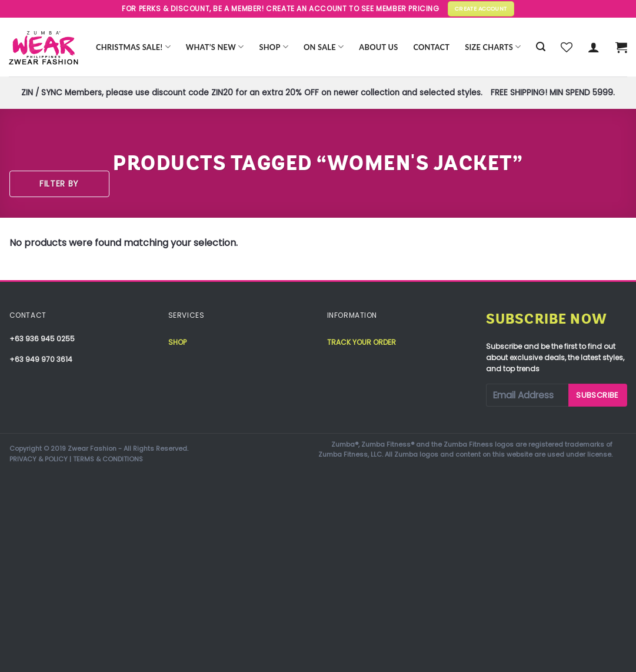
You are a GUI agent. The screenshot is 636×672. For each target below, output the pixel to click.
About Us (378, 47)
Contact (431, 47)
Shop (274, 47)
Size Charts (493, 47)
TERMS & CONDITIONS (108, 459)
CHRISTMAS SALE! (133, 47)
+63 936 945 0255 (42, 339)
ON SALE (324, 47)
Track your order (362, 342)
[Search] (541, 47)
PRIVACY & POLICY (39, 459)
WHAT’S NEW (215, 47)
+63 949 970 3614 (41, 359)
